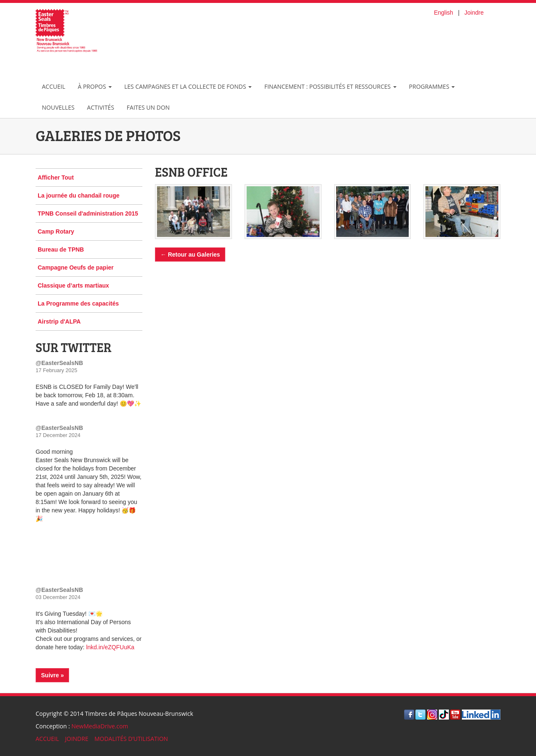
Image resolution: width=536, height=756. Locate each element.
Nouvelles (58, 107)
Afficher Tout (56, 177)
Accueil (54, 86)
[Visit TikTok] (444, 714)
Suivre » (52, 675)
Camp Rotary (56, 231)
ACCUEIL (47, 739)
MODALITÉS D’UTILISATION (131, 739)
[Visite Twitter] (420, 714)
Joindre (474, 13)
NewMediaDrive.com (100, 726)
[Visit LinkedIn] (481, 714)
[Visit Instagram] (432, 714)
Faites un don (148, 107)
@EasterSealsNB (59, 363)
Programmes (432, 86)
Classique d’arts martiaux (73, 285)
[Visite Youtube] (455, 714)
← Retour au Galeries (190, 255)
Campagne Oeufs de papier (76, 267)
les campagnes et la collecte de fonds (188, 86)
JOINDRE (77, 739)
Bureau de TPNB (61, 249)
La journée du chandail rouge (79, 195)
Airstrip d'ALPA (59, 321)
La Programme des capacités (78, 303)
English (443, 13)
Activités (101, 107)
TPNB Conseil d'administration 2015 (88, 213)
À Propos (95, 86)
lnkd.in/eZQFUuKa (110, 647)
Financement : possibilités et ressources (330, 86)
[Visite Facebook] (409, 714)
